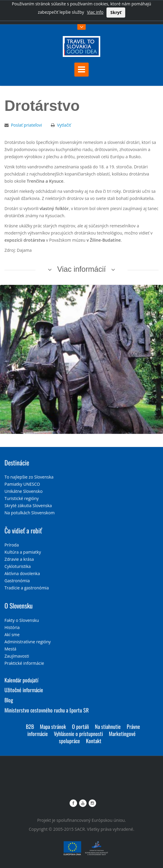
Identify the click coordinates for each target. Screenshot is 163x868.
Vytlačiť (64, 125)
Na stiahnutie (108, 726)
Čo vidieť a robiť (23, 530)
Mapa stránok (53, 726)
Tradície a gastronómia (27, 588)
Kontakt (94, 741)
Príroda (12, 545)
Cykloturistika (18, 566)
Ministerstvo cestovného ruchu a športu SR (47, 710)
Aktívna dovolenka (22, 573)
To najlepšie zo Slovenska (29, 477)
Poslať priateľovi (26, 125)
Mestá (10, 649)
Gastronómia (17, 581)
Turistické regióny (22, 498)
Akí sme (12, 635)
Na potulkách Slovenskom (30, 513)
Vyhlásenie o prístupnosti (78, 734)
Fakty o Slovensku (22, 620)
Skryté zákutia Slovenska (28, 506)
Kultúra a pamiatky (23, 552)
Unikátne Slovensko (23, 491)
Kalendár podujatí (21, 680)
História (12, 627)
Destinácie (17, 462)
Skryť (116, 12)
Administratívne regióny (28, 642)
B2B (30, 726)
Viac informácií (81, 269)
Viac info (95, 12)
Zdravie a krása (19, 559)
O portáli (80, 726)
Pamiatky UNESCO (22, 484)
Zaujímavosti (17, 656)
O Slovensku (19, 605)
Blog (9, 700)
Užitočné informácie (24, 690)
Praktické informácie (24, 663)
